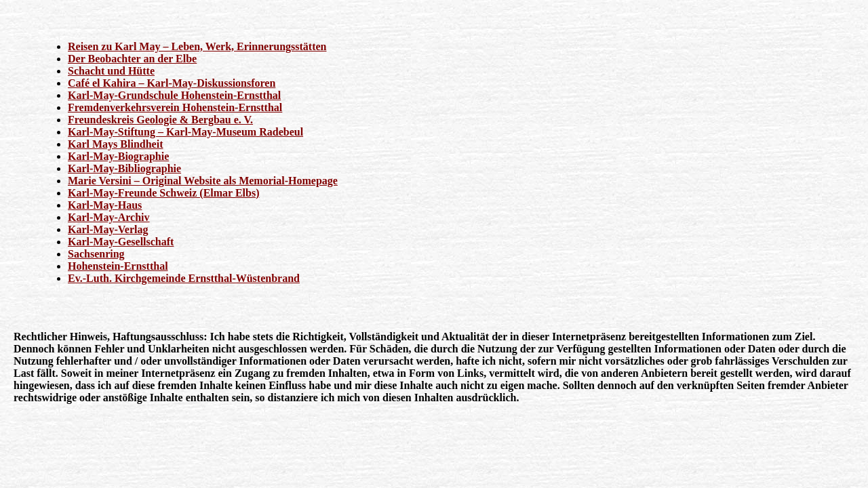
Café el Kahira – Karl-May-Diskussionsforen (172, 83)
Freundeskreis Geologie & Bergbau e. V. (160, 120)
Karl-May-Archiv (109, 217)
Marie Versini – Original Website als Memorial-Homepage (203, 181)
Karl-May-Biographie (118, 156)
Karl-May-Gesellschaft (121, 242)
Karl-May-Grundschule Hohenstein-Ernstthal (174, 95)
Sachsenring (96, 254)
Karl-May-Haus (105, 205)
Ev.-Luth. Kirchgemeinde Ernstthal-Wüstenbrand (184, 278)
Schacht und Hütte (111, 71)
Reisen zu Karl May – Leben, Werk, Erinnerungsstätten (197, 46)
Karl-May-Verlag (108, 229)
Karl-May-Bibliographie (124, 168)
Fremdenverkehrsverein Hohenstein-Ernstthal (175, 107)
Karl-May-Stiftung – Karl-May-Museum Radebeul (185, 132)
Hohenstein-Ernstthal (118, 266)
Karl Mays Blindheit (115, 144)
